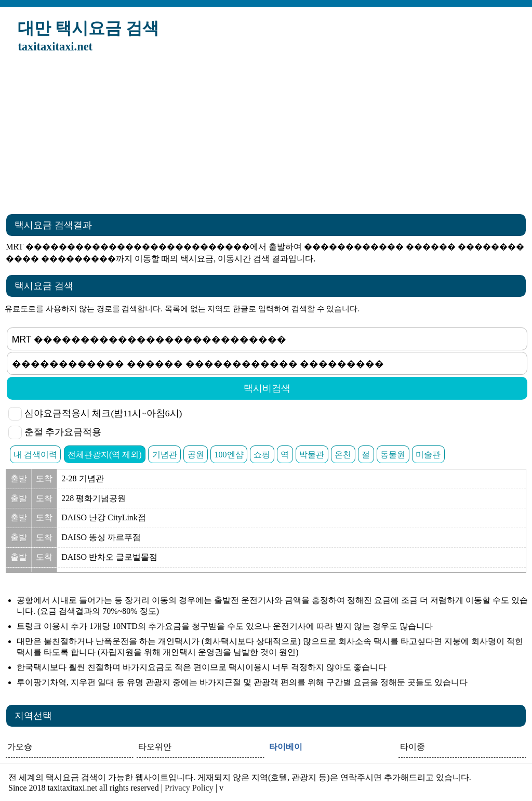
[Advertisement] (266, 137)
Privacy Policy (189, 788)
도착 (44, 478)
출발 (19, 478)
